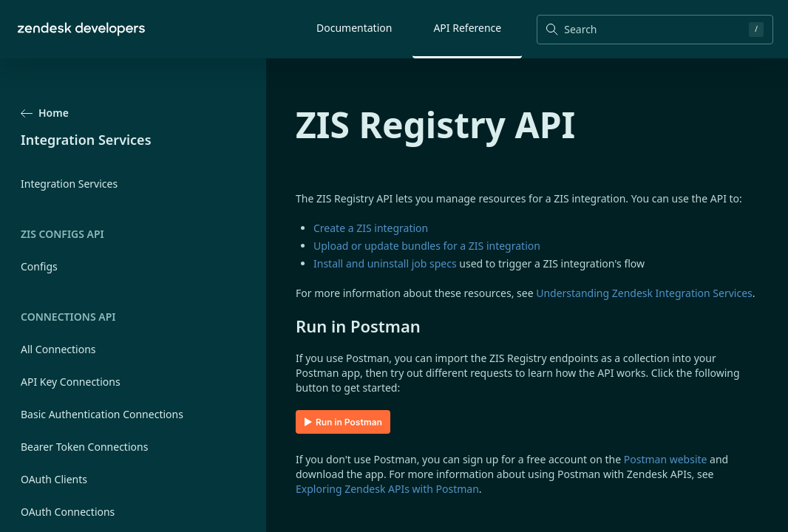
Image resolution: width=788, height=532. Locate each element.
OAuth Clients (54, 479)
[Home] (81, 29)
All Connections (58, 349)
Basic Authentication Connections (102, 414)
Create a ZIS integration (371, 228)
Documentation (354, 28)
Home (45, 113)
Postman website (666, 459)
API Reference (467, 28)
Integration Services (69, 184)
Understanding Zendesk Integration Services (644, 293)
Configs (39, 266)
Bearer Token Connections (84, 447)
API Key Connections (71, 382)
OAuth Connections (68, 512)
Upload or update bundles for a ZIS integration (427, 246)
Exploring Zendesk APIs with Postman (387, 489)
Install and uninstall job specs (385, 263)
